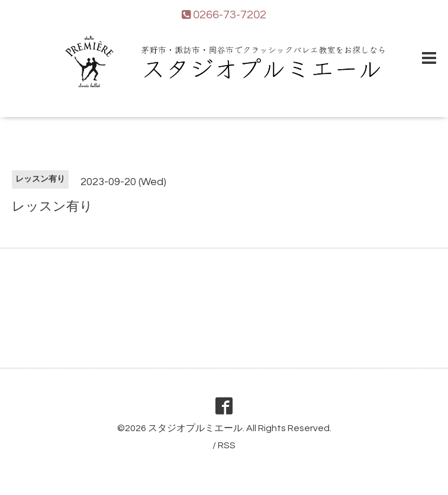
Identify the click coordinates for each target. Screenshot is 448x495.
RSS (227, 445)
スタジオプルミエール (195, 428)
